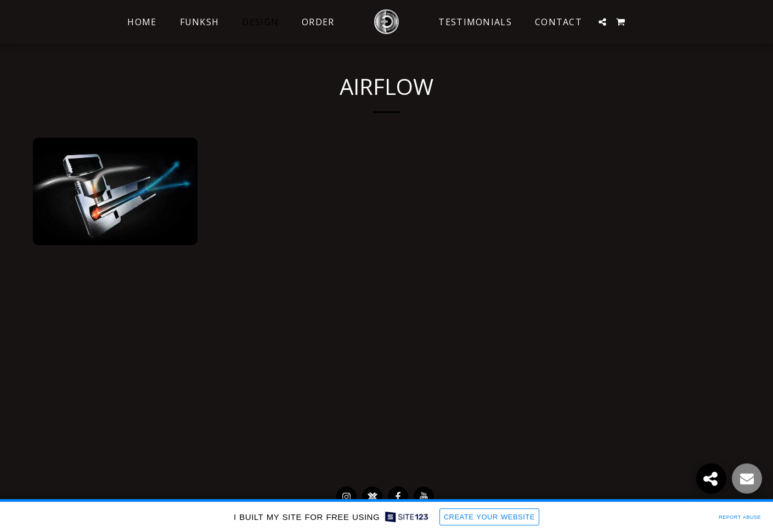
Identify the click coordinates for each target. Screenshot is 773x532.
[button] (602, 22)
